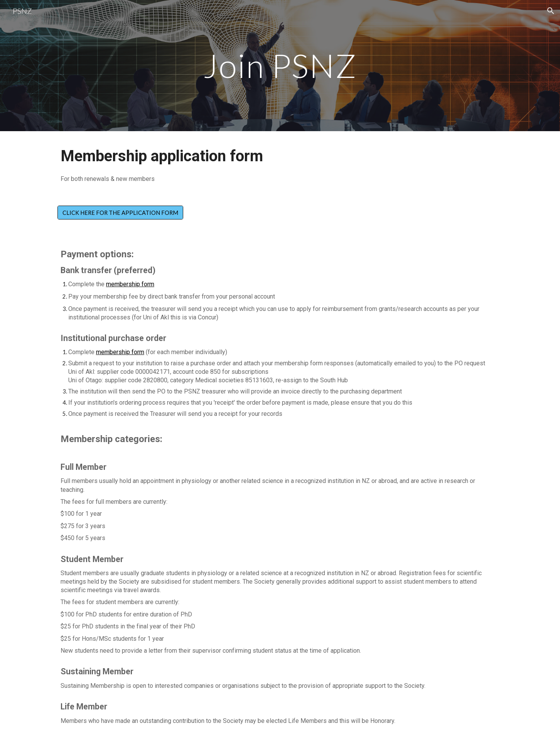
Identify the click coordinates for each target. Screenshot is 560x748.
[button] (551, 11)
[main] (280, 65)
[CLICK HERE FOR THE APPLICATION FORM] (120, 213)
